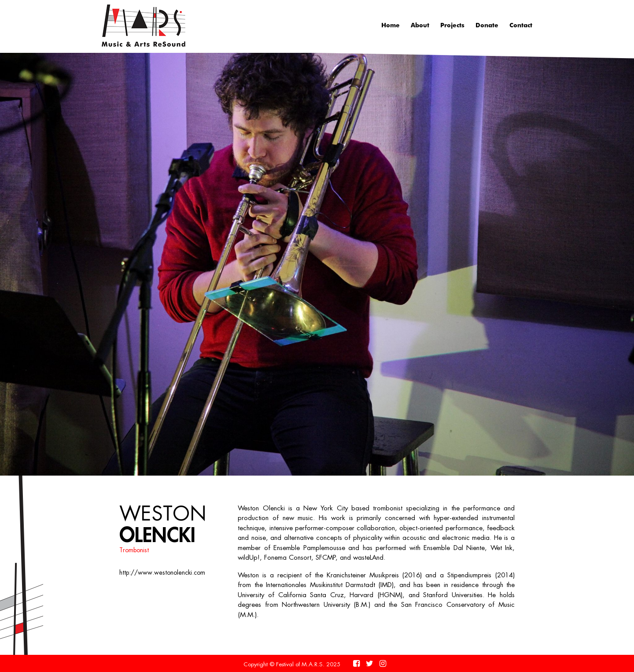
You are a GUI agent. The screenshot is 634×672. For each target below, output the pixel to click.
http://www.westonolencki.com (162, 572)
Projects (452, 25)
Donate (487, 25)
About (420, 25)
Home (391, 25)
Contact (521, 25)
